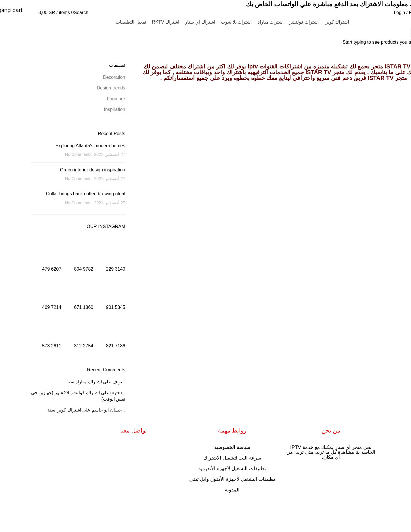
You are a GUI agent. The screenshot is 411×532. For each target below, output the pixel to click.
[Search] (55, 13)
